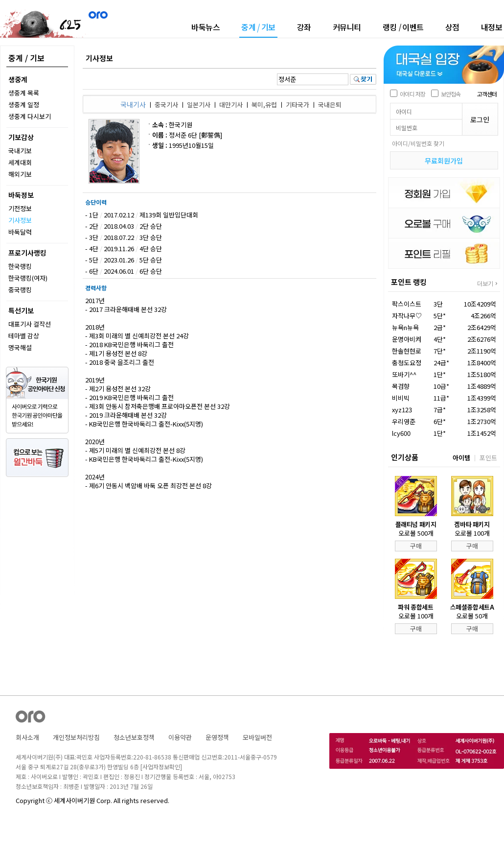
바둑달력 (20, 232)
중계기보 (258, 28)
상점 (452, 27)
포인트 (488, 458)
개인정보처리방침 (76, 737)
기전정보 (20, 208)
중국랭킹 (20, 290)
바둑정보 (21, 195)
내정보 (492, 27)
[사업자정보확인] (161, 767)
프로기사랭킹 (27, 253)
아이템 (461, 458)
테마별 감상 (24, 336)
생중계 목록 (24, 93)
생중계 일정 (24, 105)
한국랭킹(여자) (28, 278)
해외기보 (20, 174)
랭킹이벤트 (403, 27)
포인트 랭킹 (409, 282)
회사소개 (27, 737)
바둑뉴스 (206, 27)
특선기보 (21, 310)
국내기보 (20, 151)
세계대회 (20, 162)
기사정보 (20, 220)
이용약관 (180, 737)
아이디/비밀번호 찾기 (418, 143)
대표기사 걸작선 (30, 324)
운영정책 (217, 737)
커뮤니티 (347, 27)
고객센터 (487, 94)
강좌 (304, 27)
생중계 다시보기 (30, 116)
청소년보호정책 (134, 737)
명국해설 (20, 347)
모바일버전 (257, 737)
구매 (416, 546)
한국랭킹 (20, 266)
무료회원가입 (444, 161)
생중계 (18, 79)
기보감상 (21, 137)
